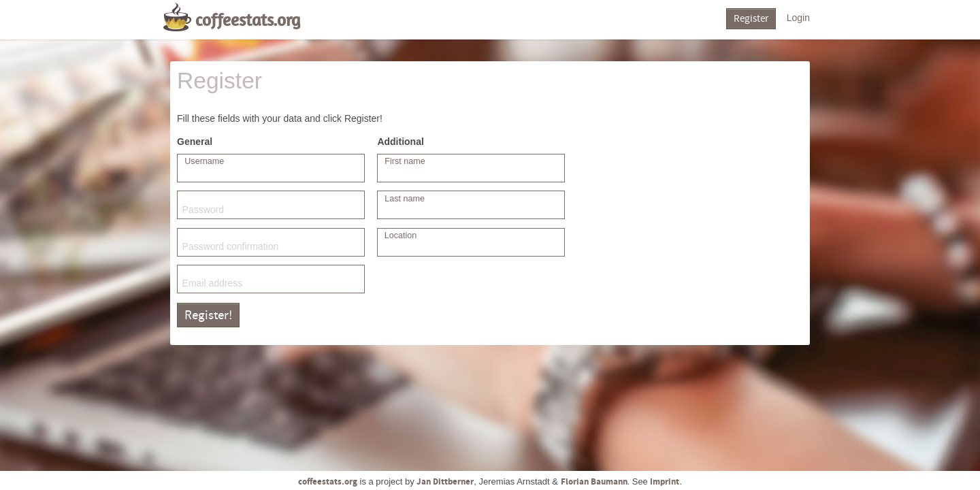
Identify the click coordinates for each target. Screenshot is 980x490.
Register (751, 19)
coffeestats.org (248, 20)
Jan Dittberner (445, 482)
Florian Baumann (594, 482)
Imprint (665, 482)
